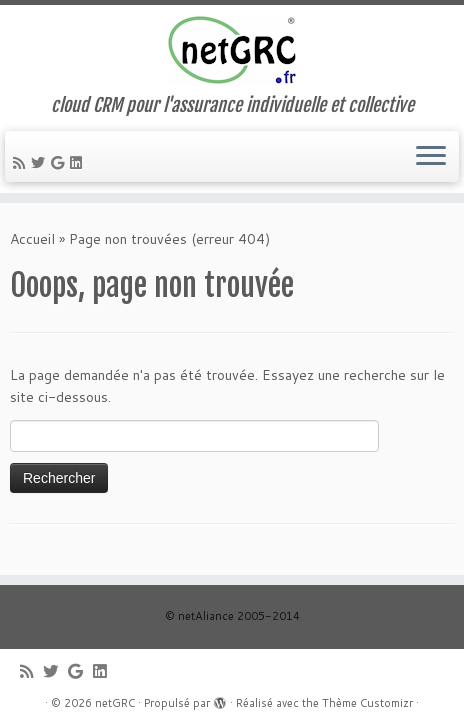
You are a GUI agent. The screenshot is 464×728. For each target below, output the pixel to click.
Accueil (32, 239)
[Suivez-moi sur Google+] (60, 163)
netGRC (115, 703)
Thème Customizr (367, 703)
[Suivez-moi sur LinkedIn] (79, 163)
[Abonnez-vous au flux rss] (22, 163)
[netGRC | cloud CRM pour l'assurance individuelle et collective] (232, 50)
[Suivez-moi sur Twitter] (41, 163)
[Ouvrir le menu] (431, 157)
